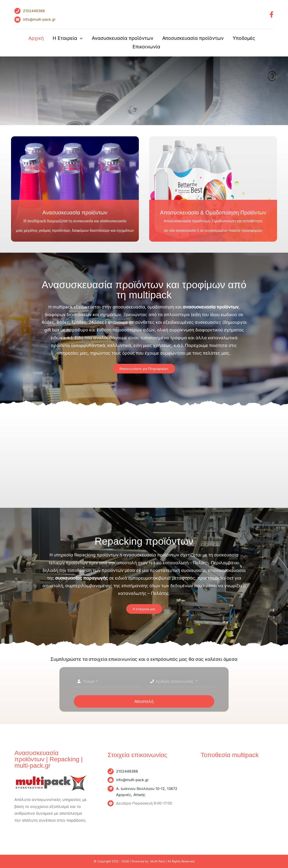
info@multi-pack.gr (39, 19)
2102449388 (34, 11)
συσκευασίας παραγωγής (81, 578)
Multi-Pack (158, 861)
